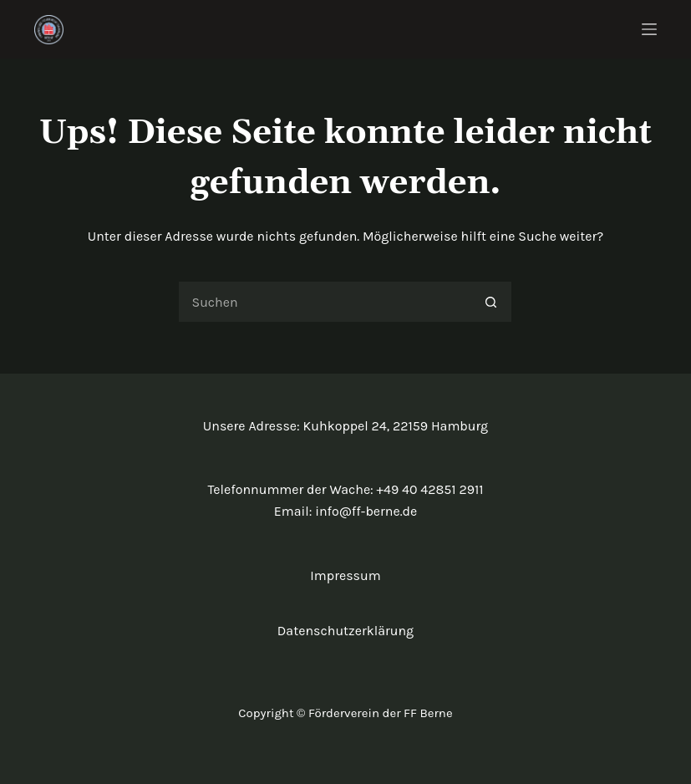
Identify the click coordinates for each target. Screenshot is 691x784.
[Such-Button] (491, 302)
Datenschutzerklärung (345, 631)
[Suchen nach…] (324, 302)
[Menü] (649, 29)
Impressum (345, 575)
